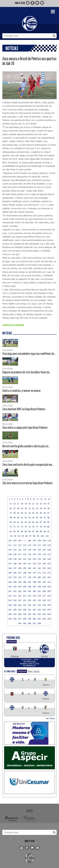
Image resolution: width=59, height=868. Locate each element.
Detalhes (46, 685)
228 (10, 605)
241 (29, 610)
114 (25, 545)
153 (39, 564)
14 (49, 499)
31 (30, 508)
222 (25, 600)
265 (25, 623)
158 (20, 568)
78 (41, 527)
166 (15, 573)
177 (25, 577)
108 (39, 541)
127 (44, 550)
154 (44, 564)
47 (48, 513)
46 (45, 513)
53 (30, 517)
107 (34, 541)
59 (11, 522)
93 (15, 536)
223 (29, 600)
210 (10, 596)
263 (49, 619)
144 (39, 559)
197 (34, 587)
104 (20, 541)
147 (10, 564)
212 (20, 596)
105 (25, 541)
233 (34, 605)
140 (20, 559)
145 (44, 559)
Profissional (12, 642)
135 (39, 554)
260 (34, 619)
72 (18, 527)
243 (39, 610)
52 (26, 517)
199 (44, 587)
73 (22, 527)
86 (30, 531)
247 (15, 614)
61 (18, 522)
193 (15, 587)
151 (29, 564)
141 (25, 559)
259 (29, 619)
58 (48, 517)
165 (10, 573)
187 (29, 582)
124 (29, 550)
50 (18, 517)
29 (22, 508)
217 (44, 596)
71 (14, 527)
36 (48, 508)
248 (20, 614)
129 (10, 554)
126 (39, 550)
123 (25, 550)
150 (25, 564)
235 (44, 605)
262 (44, 619)
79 (45, 527)
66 (37, 522)
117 (39, 545)
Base (30, 671)
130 (15, 554)
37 (11, 513)
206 (34, 591)
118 (44, 545)
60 (14, 522)
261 (39, 619)
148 (15, 564)
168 (25, 573)
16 (14, 504)
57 (45, 517)
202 (15, 591)
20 (30, 504)
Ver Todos (50, 718)
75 (30, 527)
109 (44, 541)
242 (34, 610)
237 (10, 610)
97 (30, 536)
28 (18, 508)
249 (25, 614)
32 (33, 508)
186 (25, 582)
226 (44, 600)
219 (10, 600)
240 (25, 610)
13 (45, 499)
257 (20, 619)
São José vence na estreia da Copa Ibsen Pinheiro (27, 483)
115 (29, 545)
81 (11, 531)
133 (29, 554)
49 (14, 517)
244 (44, 610)
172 (44, 573)
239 (20, 610)
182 (49, 577)
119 (49, 545)
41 (26, 513)
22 (37, 504)
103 (15, 541)
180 (39, 577)
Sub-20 (36, 671)
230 (20, 605)
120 (10, 550)
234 (39, 605)
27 (14, 508)
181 (44, 577)
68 (45, 522)
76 (33, 527)
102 (10, 541)
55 (37, 517)
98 (34, 536)
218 (49, 596)
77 (37, 527)
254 (49, 614)
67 (41, 522)
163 (44, 568)
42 (30, 513)
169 (29, 573)
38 (14, 513)
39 (18, 513)
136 (44, 554)
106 (29, 541)
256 (15, 619)
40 (22, 513)
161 (34, 568)
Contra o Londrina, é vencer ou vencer (22, 391)
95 (23, 536)
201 (10, 591)
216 (39, 596)
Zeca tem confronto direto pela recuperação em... (28, 465)
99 (38, 536)
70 (11, 527)
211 (15, 596)
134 (34, 554)
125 (34, 550)
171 (39, 573)
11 (38, 499)
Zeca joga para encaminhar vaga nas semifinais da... (29, 354)
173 (49, 573)
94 (19, 536)
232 (29, 605)
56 (41, 517)
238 (15, 610)
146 (49, 559)
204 (25, 591)
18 (22, 504)
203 (20, 591)
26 (11, 508)
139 (15, 559)
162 (39, 568)
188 (34, 582)
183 (10, 582)
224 (34, 600)
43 (33, 513)
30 (26, 508)
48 (11, 517)
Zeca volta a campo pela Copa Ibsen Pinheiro (25, 428)
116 (34, 545)
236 (49, 605)
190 (44, 582)
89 (41, 531)
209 (49, 591)
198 (39, 587)
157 (15, 568)
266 (29, 623)
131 (20, 554)
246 (10, 614)
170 (34, 573)
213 (25, 596)
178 (29, 577)
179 (34, 577)
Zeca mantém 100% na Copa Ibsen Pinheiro (24, 409)
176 (20, 577)
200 (49, 587)
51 (22, 517)
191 (49, 582)
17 (18, 504)
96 (27, 536)
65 (33, 522)
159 (25, 568)
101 (47, 536)
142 (29, 559)
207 (39, 591)
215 (34, 596)
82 (14, 531)
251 (34, 614)
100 (42, 536)
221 (20, 600)
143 (34, 559)
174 (10, 577)
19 (26, 504)
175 (15, 577)
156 (10, 568)
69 (48, 522)
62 (22, 522)
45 (41, 513)
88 (37, 531)
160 (29, 568)
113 (20, 545)
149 (20, 564)
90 (45, 531)
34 (41, 508)
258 (25, 619)
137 (49, 554)
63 (26, 522)
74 (26, 527)
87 (33, 531)
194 (20, 587)
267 (34, 623)
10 (34, 499)
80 (48, 527)
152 (34, 564)
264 (20, 623)
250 (29, 614)
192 (10, 587)
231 (25, 605)
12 (42, 499)
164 (49, 568)
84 (22, 531)
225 (39, 600)
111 (10, 545)
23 (41, 504)
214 (29, 596)
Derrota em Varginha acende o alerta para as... (26, 446)
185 (20, 582)
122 (20, 550)
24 (45, 504)
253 (44, 614)
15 (11, 504)
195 (25, 587)
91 (48, 531)
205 (29, 591)
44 (37, 513)
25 (48, 504)
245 (49, 610)
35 (45, 508)
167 (20, 573)
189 (39, 582)
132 (25, 554)
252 (39, 614)
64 (30, 522)
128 (49, 550)
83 (18, 531)
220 (15, 600)
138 (10, 559)
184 (15, 582)
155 (49, 564)
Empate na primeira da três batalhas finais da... (27, 372)
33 (37, 508)
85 (26, 531)
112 (15, 545)
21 (33, 504)
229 (15, 605)
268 (39, 623)
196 (29, 587)
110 (49, 541)
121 (15, 550)
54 (33, 517)
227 (49, 600)
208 (44, 591)
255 (10, 619)
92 (11, 536)
